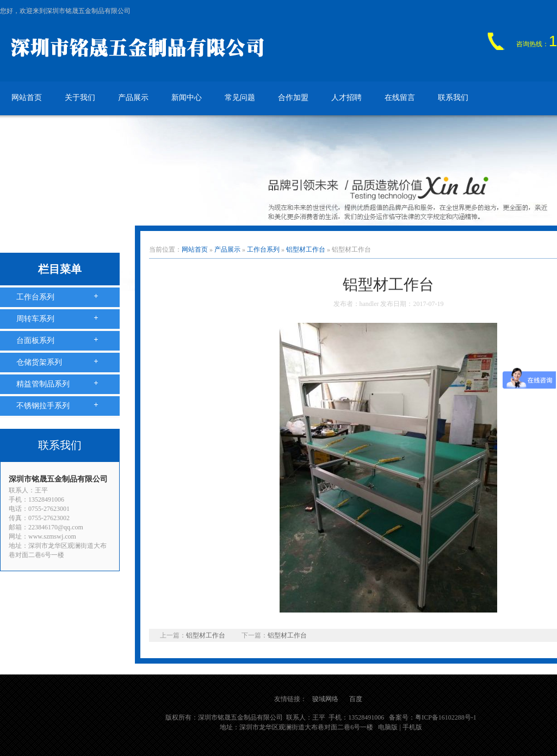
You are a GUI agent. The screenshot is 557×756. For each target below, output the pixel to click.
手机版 (412, 727)
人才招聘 (346, 98)
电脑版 (388, 727)
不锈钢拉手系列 (43, 406)
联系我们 (453, 98)
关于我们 (80, 98)
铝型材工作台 (306, 249)
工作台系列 (35, 297)
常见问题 (240, 98)
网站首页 (27, 98)
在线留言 (400, 98)
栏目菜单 (60, 269)
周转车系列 (35, 319)
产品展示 (133, 98)
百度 (356, 699)
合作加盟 (293, 98)
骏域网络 (325, 699)
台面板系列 (35, 340)
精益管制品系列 (43, 384)
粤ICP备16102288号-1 (446, 717)
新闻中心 (187, 98)
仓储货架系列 (39, 362)
